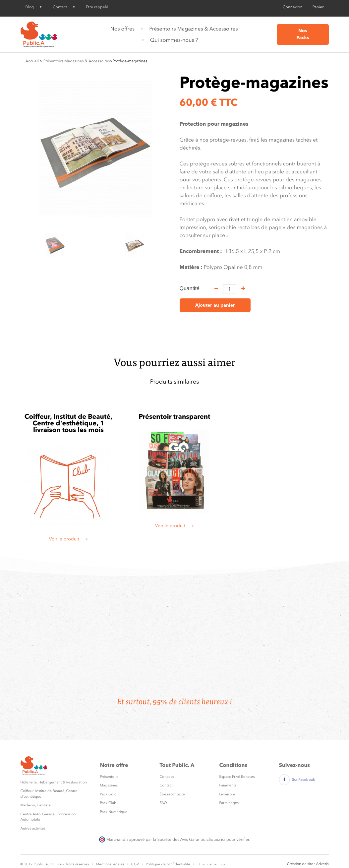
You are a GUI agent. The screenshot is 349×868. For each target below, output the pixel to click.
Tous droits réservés (72, 864)
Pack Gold (109, 794)
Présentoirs (109, 777)
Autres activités (33, 828)
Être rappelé (97, 7)
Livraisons (228, 794)
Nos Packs (303, 34)
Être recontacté (172, 794)
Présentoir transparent (175, 416)
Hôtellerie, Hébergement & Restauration (54, 782)
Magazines (109, 785)
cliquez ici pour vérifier (228, 839)
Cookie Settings (212, 864)
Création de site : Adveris (308, 864)
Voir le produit (69, 539)
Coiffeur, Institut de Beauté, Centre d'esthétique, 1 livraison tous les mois (69, 423)
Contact (60, 7)
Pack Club (108, 803)
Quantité (190, 289)
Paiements (228, 785)
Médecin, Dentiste (36, 805)
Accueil (32, 61)
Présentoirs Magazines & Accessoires (193, 29)
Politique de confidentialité (168, 864)
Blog (30, 7)
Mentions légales (110, 864)
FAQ (163, 803)
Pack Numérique (114, 812)
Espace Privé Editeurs (237, 777)
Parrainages (229, 803)
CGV (135, 864)
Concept (167, 777)
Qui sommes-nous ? (174, 40)
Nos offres (122, 29)
